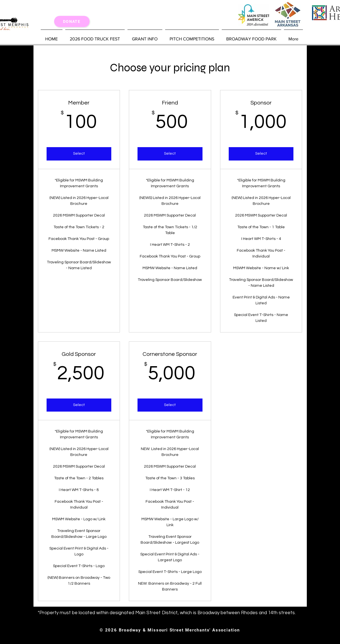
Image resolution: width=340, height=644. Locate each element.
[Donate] (72, 21)
